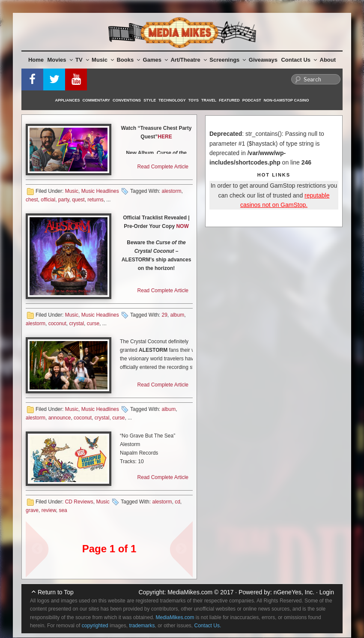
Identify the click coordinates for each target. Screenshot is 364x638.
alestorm (171, 191)
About (328, 60)
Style (150, 100)
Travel (209, 100)
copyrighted (95, 626)
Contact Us (299, 60)
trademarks (142, 626)
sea (63, 510)
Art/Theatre (188, 60)
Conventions (127, 100)
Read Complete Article (163, 167)
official (48, 200)
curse (93, 323)
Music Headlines (100, 191)
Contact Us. (208, 626)
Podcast (252, 100)
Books (128, 60)
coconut (57, 323)
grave (32, 510)
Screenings (228, 60)
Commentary (97, 100)
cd (178, 502)
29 (164, 315)
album (178, 315)
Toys (194, 100)
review (49, 510)
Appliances (68, 100)
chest (32, 200)
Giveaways (263, 60)
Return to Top (56, 592)
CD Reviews (79, 502)
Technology (172, 100)
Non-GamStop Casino (286, 100)
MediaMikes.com (190, 592)
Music (103, 60)
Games (155, 60)
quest (78, 200)
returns (95, 200)
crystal (76, 323)
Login (327, 592)
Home (36, 60)
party (64, 200)
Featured (229, 100)
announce (60, 418)
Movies (60, 60)
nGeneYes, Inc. (294, 592)
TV (82, 60)
